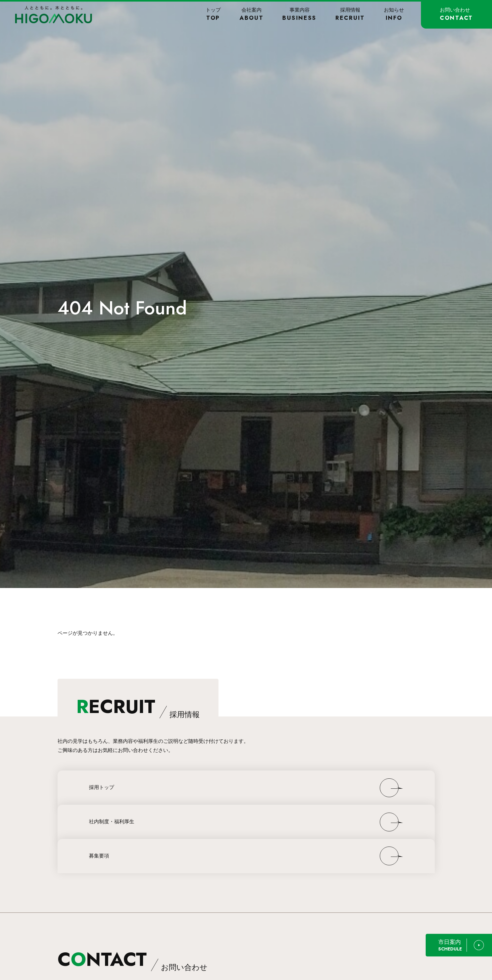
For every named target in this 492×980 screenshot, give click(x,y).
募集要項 (99, 856)
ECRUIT (138, 707)
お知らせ (394, 14)
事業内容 (299, 14)
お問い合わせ (456, 14)
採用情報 (350, 14)
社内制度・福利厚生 (112, 822)
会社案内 (252, 14)
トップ (213, 14)
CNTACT (133, 959)
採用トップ (102, 787)
